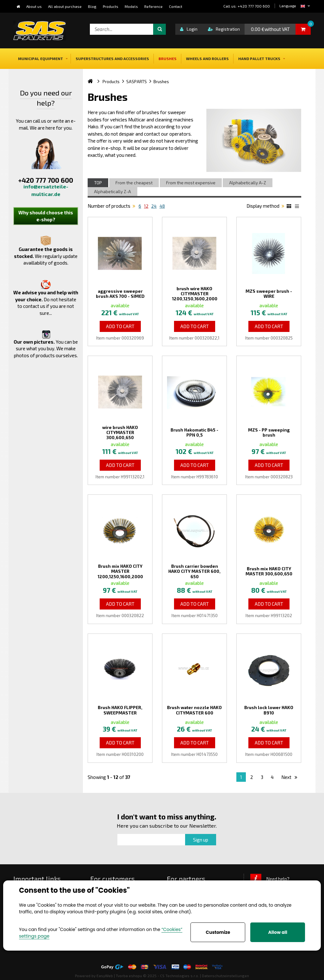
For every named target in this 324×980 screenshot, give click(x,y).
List (298, 207)
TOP (98, 183)
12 (146, 206)
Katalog (290, 207)
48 (162, 206)
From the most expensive (191, 183)
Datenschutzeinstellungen (225, 976)
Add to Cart (120, 326)
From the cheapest (134, 183)
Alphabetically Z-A (112, 192)
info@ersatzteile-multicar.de (46, 190)
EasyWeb (105, 976)
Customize (218, 932)
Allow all (277, 932)
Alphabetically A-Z (248, 183)
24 (154, 206)
